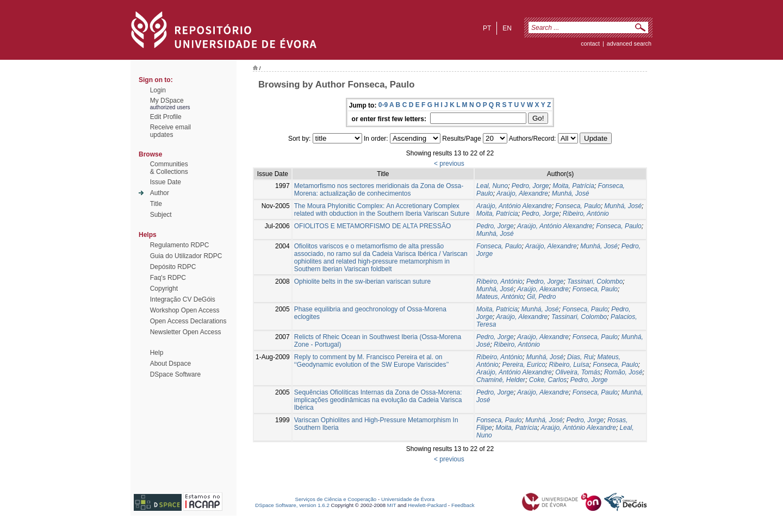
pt (487, 28)
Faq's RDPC (168, 278)
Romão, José (623, 372)
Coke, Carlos (548, 380)
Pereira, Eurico (523, 365)
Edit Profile (166, 117)
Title (156, 204)
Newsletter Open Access (186, 332)
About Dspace (170, 364)
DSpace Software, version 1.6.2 (292, 505)
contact (590, 43)
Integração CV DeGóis (183, 299)
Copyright (164, 289)
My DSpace (167, 101)
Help (157, 353)
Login (158, 90)
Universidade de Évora (408, 499)
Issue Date (166, 182)
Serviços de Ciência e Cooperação (336, 499)
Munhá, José (571, 193)
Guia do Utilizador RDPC (186, 256)
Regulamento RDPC (180, 245)
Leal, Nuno (492, 186)
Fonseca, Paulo (578, 206)
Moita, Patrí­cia (497, 214)
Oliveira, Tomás (578, 372)
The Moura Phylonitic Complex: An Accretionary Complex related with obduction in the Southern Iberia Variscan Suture (382, 210)
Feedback (463, 505)
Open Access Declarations (188, 321)
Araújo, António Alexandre (514, 206)
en (507, 28)
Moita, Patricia (497, 309)
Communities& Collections (169, 168)
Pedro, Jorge (530, 186)
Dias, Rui (580, 357)
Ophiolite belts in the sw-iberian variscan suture (362, 281)
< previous (449, 164)
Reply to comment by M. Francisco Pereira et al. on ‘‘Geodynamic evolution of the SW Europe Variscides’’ (372, 361)
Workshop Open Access (185, 310)
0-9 (383, 105)
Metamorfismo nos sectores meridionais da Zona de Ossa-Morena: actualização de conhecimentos (379, 190)
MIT (392, 505)
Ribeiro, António (586, 214)
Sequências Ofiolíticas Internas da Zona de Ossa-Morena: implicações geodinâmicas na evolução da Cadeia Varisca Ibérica (378, 400)
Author (160, 193)
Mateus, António (500, 297)
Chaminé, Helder (501, 380)
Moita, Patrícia (573, 186)
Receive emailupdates (170, 131)
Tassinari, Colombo (595, 281)
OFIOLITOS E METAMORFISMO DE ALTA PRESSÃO (373, 226)
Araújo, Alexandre (522, 193)
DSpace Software (175, 374)
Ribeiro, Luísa (569, 365)
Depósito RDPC (173, 267)
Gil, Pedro (541, 297)
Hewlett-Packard (427, 505)
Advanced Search (629, 43)
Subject (161, 215)
